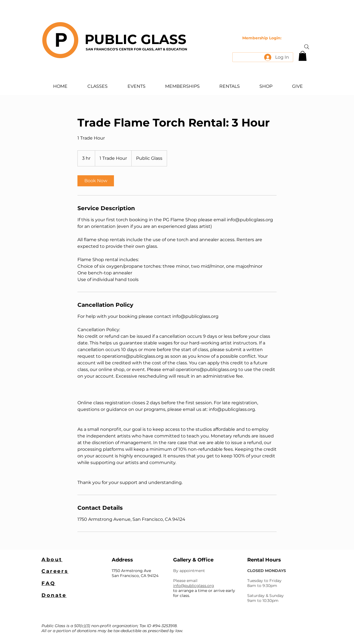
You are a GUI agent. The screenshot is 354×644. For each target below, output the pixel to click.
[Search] (307, 47)
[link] (96, 181)
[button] (303, 56)
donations (87, 631)
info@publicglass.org (194, 586)
